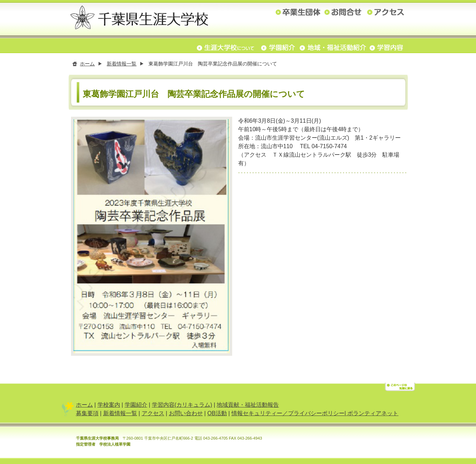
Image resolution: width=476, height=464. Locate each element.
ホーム (87, 64)
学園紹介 (136, 406)
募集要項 (87, 415)
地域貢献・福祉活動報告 (248, 406)
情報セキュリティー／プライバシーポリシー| (290, 415)
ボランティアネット (373, 415)
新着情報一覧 (122, 64)
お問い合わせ (186, 415)
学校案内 (109, 406)
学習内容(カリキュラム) (182, 406)
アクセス (153, 415)
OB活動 (217, 415)
